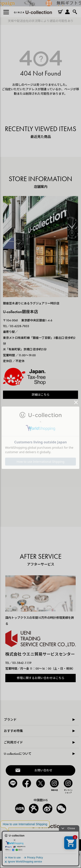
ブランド (10, 720)
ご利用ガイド (13, 742)
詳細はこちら (41, 395)
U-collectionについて (18, 754)
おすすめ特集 (13, 731)
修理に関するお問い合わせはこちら (41, 678)
